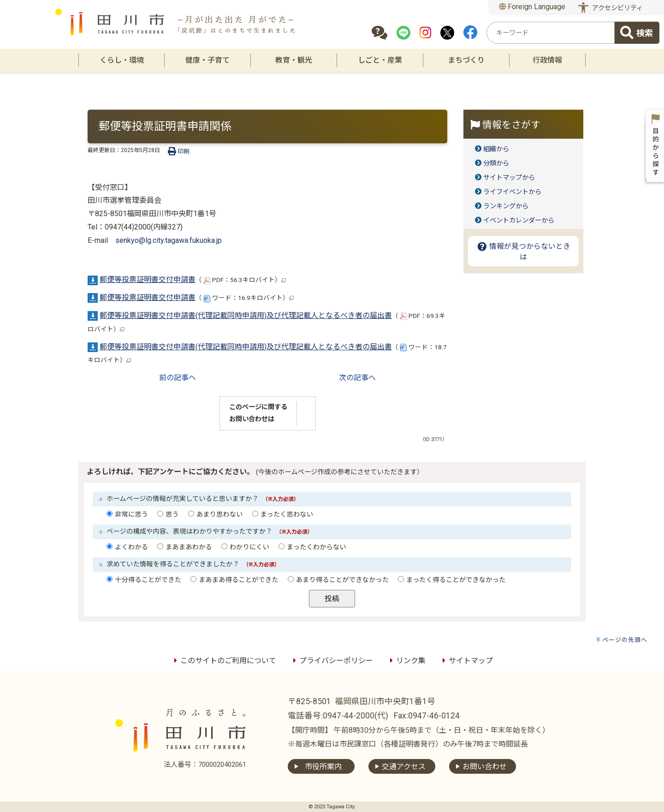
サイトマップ (466, 661)
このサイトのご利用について (224, 661)
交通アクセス (404, 767)
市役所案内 (323, 767)
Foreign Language (532, 7)
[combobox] (551, 33)
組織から (496, 149)
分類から (496, 163)
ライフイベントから (512, 192)
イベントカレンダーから (519, 221)
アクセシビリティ (617, 8)
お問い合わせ (485, 767)
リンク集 (406, 661)
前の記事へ (178, 378)
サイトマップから (509, 178)
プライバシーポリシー (332, 661)
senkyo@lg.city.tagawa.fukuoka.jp (169, 240)
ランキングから (506, 206)
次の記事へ (357, 378)
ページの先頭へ (625, 640)
